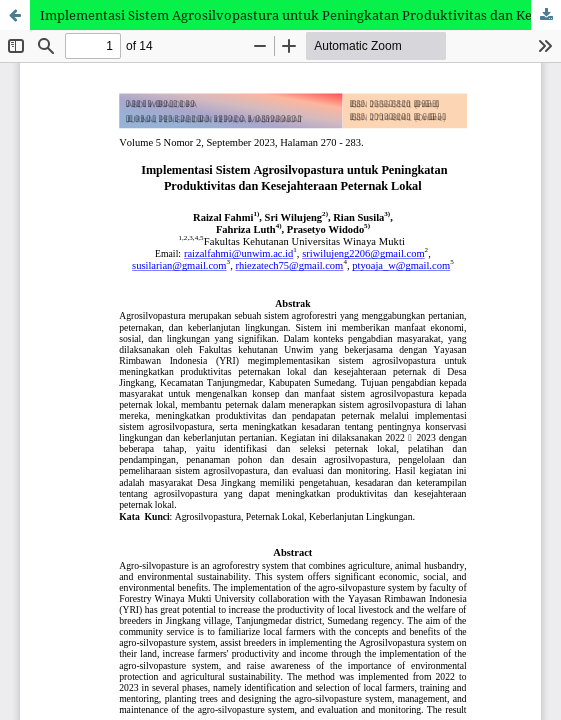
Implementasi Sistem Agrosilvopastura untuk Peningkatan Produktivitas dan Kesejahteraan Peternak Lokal (300, 15)
